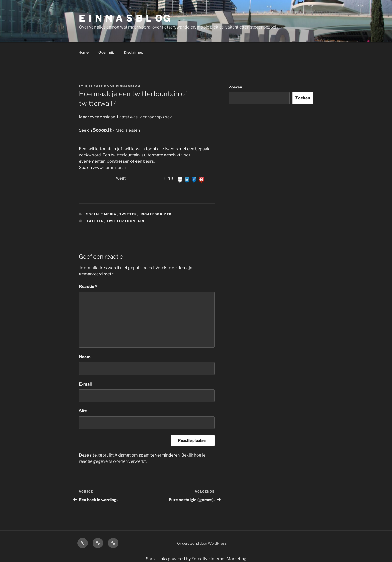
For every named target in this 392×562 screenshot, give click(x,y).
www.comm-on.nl (110, 168)
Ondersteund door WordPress (202, 543)
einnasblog (128, 86)
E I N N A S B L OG (125, 18)
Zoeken (235, 87)
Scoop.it (102, 130)
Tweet (120, 178)
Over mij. (106, 52)
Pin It (169, 178)
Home (84, 52)
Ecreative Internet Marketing (219, 559)
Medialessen (128, 130)
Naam (85, 357)
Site (83, 411)
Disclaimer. (133, 52)
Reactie (88, 286)
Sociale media (102, 214)
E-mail (85, 384)
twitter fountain (126, 221)
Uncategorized (156, 214)
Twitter (128, 214)
